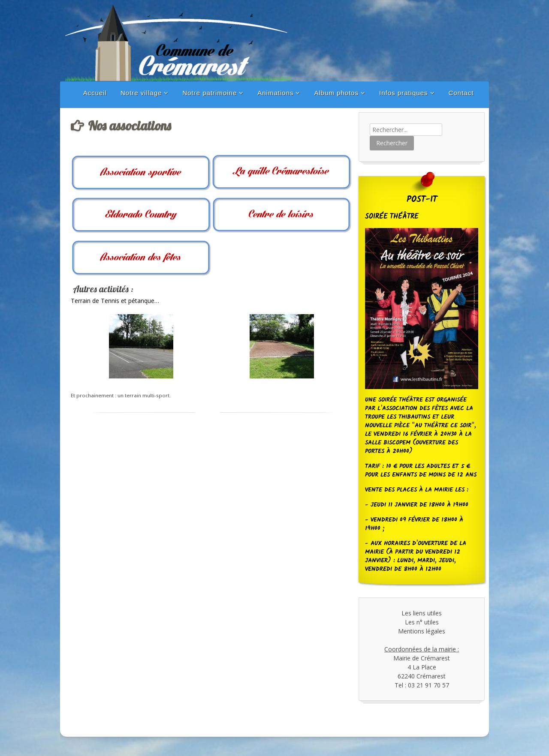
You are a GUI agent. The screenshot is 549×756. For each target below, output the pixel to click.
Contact (461, 93)
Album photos (336, 93)
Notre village (141, 93)
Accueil (95, 93)
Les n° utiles (422, 622)
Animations (275, 93)
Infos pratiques (403, 93)
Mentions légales (422, 631)
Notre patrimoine (210, 93)
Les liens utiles (422, 613)
